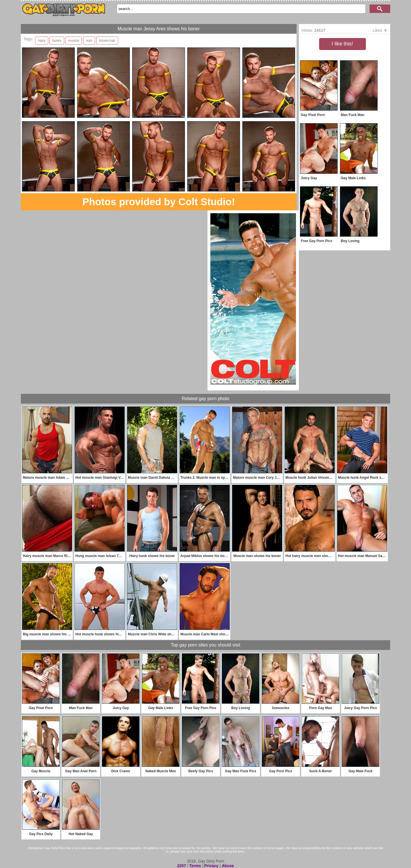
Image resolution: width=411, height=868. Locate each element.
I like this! (342, 44)
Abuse (228, 866)
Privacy (211, 866)
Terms (195, 866)
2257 (181, 866)
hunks (57, 41)
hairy (42, 41)
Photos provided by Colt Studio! (159, 202)
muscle (74, 41)
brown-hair (107, 41)
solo (89, 41)
